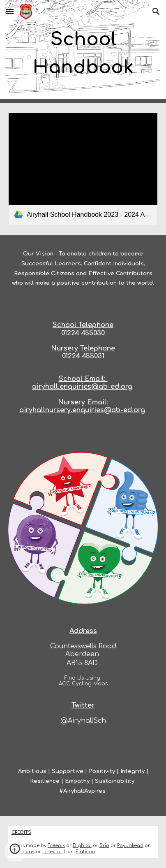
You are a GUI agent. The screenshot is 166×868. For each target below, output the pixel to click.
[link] (83, 169)
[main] (83, 52)
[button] (10, 11)
